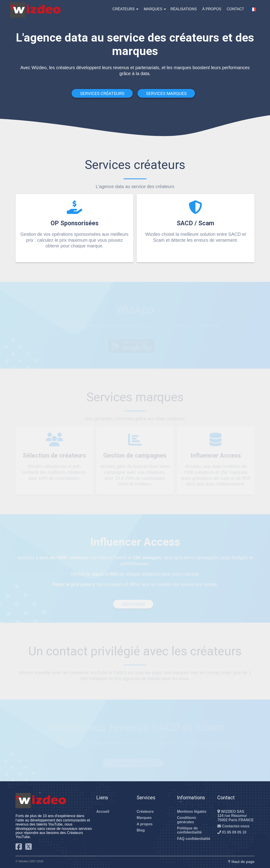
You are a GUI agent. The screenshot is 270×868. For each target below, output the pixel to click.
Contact (235, 9)
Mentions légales (192, 812)
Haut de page (241, 862)
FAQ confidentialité (194, 839)
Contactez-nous (233, 826)
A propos (145, 824)
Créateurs (124, 9)
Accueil (103, 812)
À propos (212, 9)
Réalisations (183, 9)
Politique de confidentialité (189, 830)
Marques (153, 9)
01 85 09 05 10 (232, 832)
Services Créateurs (102, 93)
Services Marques (166, 93)
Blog (141, 830)
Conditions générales (187, 820)
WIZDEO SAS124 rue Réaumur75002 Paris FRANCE (235, 816)
